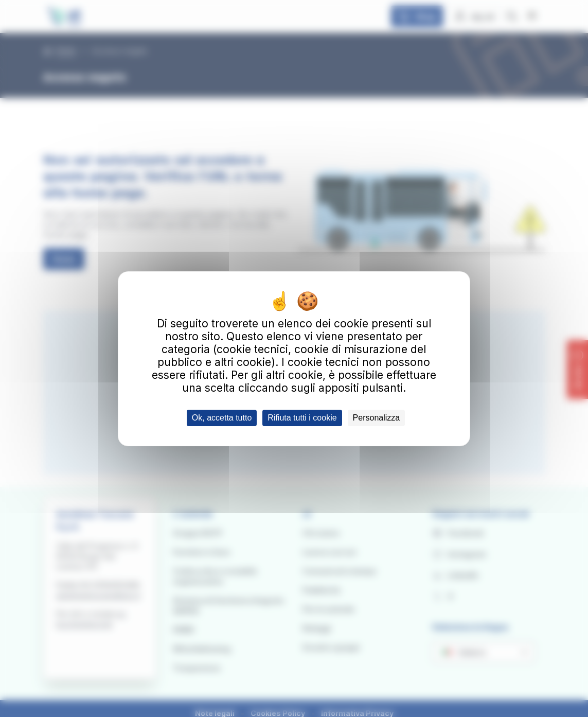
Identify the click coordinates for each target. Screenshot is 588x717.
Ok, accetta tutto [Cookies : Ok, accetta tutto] (222, 418)
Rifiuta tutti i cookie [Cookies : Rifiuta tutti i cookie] (302, 418)
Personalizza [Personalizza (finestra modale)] (377, 418)
